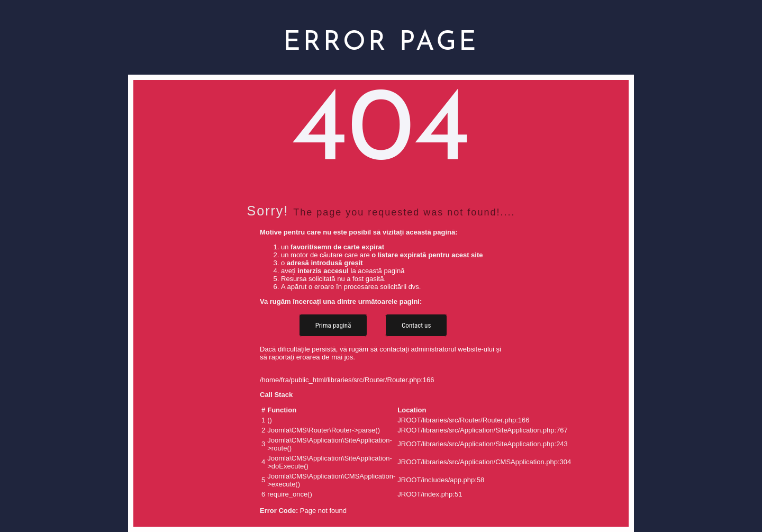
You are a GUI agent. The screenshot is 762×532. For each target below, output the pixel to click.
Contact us (416, 325)
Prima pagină (333, 325)
